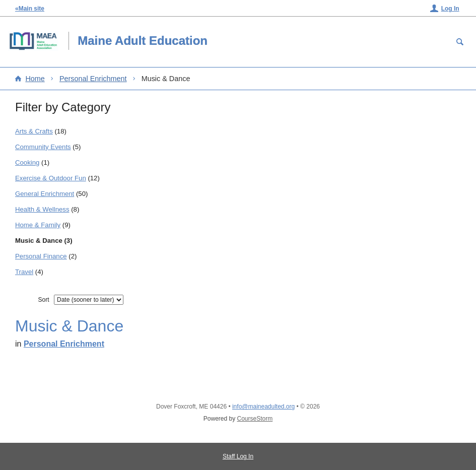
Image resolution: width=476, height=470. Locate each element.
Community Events (43, 147)
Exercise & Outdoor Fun (51, 178)
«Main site (30, 9)
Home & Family (38, 225)
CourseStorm (255, 419)
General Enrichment (45, 194)
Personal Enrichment (93, 79)
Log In (450, 9)
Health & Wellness (42, 209)
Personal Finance (41, 256)
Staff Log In (238, 456)
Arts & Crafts (34, 131)
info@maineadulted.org (263, 407)
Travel (24, 272)
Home (35, 79)
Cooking (27, 162)
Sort (43, 300)
